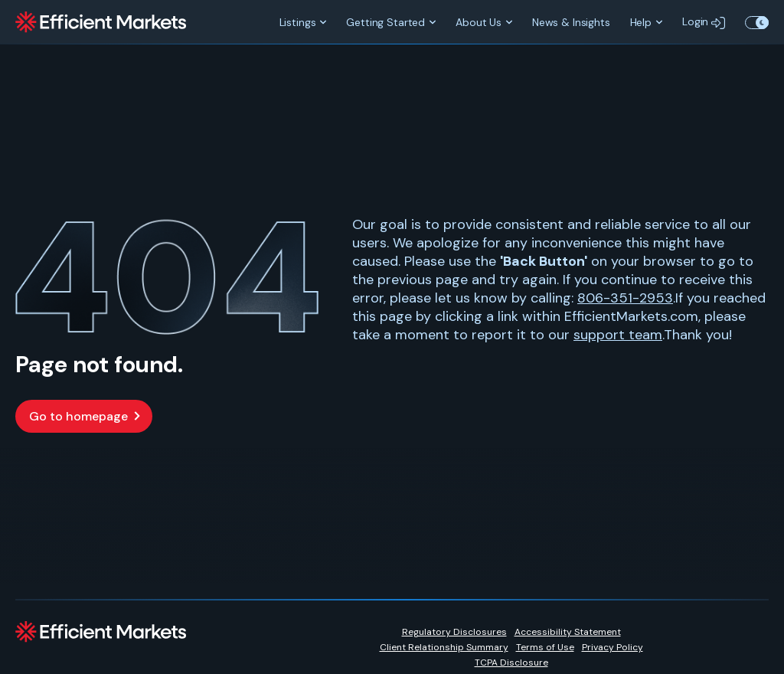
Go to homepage (78, 416)
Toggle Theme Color (757, 22)
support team (618, 335)
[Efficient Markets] (101, 22)
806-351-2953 (625, 298)
